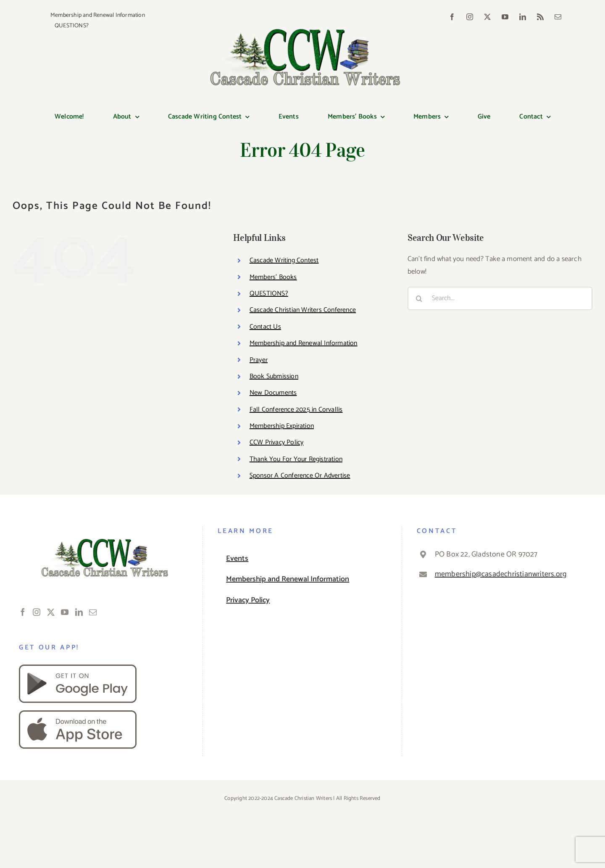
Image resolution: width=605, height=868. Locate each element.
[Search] (419, 298)
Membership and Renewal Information (304, 343)
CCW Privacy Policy (277, 442)
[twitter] (487, 17)
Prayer (259, 360)
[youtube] (505, 17)
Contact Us (265, 327)
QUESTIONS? (269, 294)
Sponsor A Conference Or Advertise (300, 476)
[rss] (540, 17)
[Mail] (93, 612)
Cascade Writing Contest (284, 260)
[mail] (558, 17)
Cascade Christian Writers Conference (303, 310)
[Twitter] (51, 612)
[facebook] (452, 17)
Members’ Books (273, 277)
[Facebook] (23, 612)
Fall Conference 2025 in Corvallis (296, 410)
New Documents (273, 393)
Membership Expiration (282, 426)
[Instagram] (37, 612)
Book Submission (274, 376)
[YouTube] (65, 612)
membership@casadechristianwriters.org (501, 574)
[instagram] (470, 17)
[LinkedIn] (79, 612)
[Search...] (500, 298)
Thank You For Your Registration (296, 459)
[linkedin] (523, 17)
